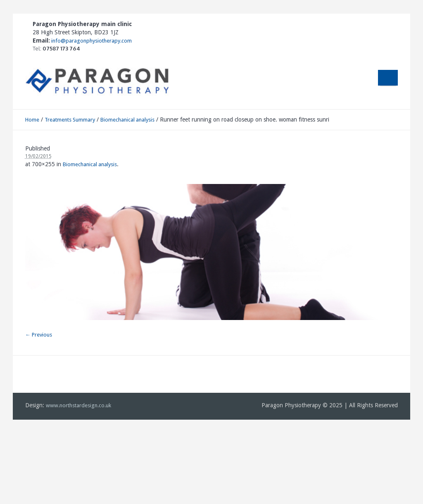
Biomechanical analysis (127, 120)
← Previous (39, 335)
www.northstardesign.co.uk (78, 405)
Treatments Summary (70, 120)
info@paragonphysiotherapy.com (91, 41)
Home (32, 120)
